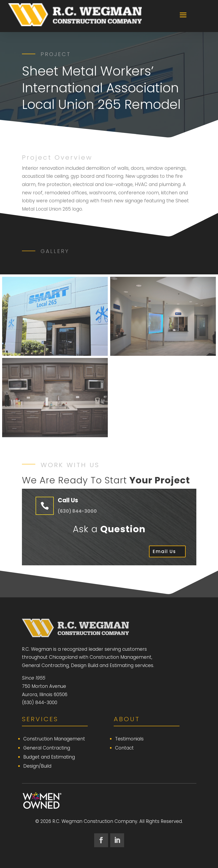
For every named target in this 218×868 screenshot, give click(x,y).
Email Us (164, 551)
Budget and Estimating (49, 757)
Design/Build (37, 766)
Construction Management (54, 739)
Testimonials (129, 739)
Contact (124, 748)
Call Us (68, 500)
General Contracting (47, 748)
